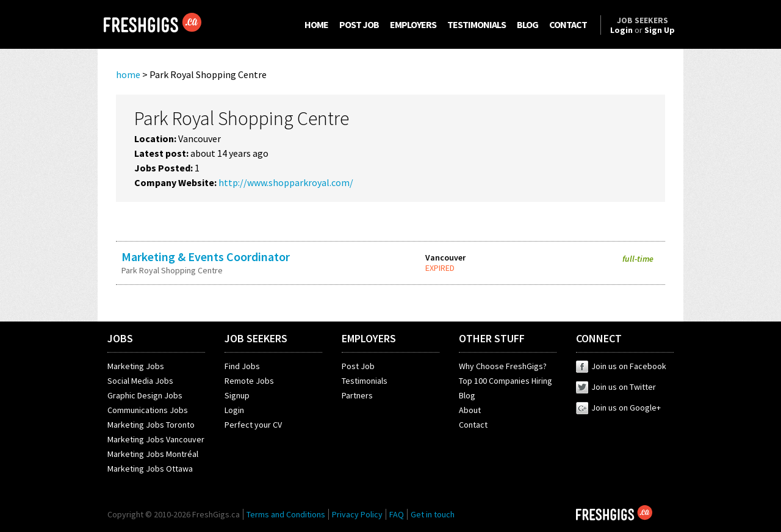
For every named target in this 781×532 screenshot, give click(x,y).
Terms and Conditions (286, 514)
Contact (473, 425)
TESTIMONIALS (477, 24)
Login (234, 410)
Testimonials (365, 381)
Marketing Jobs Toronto (151, 425)
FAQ (397, 514)
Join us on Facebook (621, 366)
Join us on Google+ (618, 408)
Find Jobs (242, 366)
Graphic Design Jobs (145, 395)
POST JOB (359, 24)
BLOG (527, 24)
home (128, 74)
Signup (237, 395)
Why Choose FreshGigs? (503, 366)
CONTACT (568, 24)
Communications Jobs (148, 410)
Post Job (358, 366)
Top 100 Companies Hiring (506, 381)
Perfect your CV (253, 425)
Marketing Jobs (136, 366)
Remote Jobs (249, 381)
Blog (467, 395)
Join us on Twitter (616, 387)
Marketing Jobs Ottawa (150, 469)
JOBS (120, 338)
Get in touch (433, 514)
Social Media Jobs (140, 381)
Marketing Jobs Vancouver (156, 439)
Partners (357, 395)
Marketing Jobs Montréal (153, 454)
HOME (316, 24)
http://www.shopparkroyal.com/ (286, 182)
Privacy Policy (357, 514)
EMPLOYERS (413, 24)
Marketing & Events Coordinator (206, 257)
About (470, 410)
